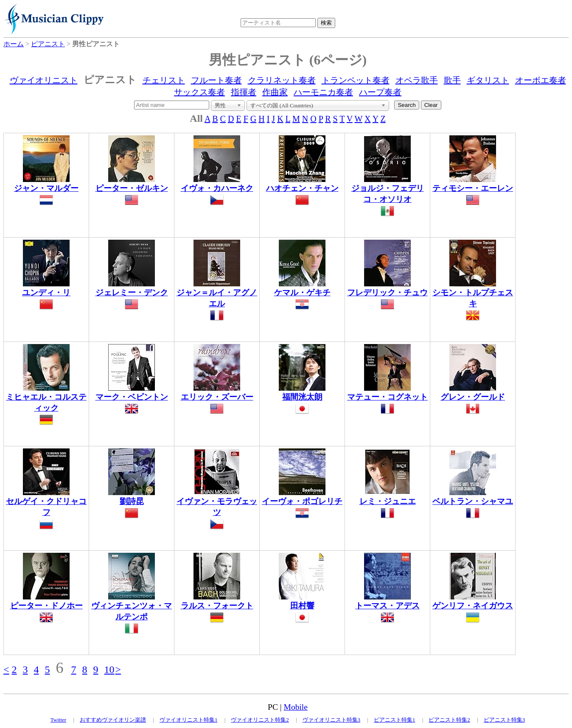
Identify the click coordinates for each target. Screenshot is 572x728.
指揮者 (244, 92)
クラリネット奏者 (282, 80)
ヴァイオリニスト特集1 (189, 720)
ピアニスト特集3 (505, 720)
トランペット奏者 (356, 80)
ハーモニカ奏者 (323, 92)
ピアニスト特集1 (395, 720)
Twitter (58, 720)
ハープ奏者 (380, 92)
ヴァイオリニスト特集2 (260, 720)
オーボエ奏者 (541, 80)
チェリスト (164, 80)
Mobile (296, 707)
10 (109, 669)
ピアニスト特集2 (449, 720)
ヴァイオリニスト (44, 80)
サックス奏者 (199, 92)
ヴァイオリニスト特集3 (332, 720)
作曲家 (275, 92)
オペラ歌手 (417, 80)
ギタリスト (488, 80)
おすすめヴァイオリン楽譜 (113, 720)
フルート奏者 (216, 80)
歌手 (452, 80)
